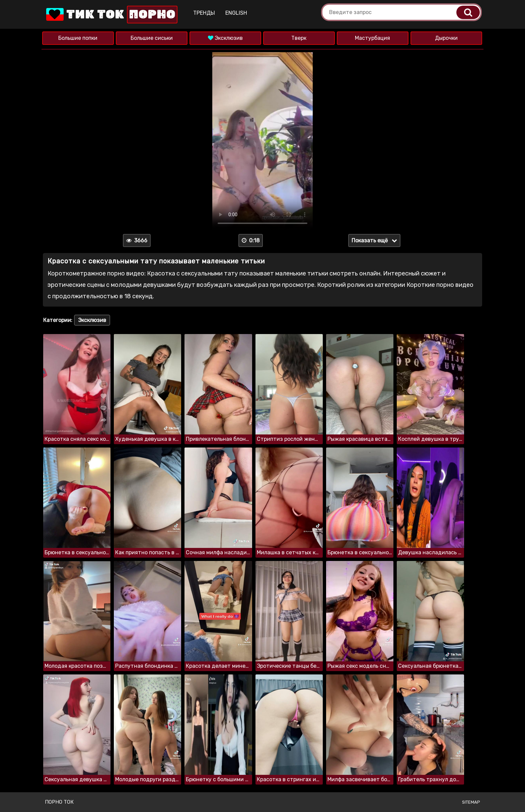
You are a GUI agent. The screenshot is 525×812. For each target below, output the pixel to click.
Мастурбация (372, 38)
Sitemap (471, 802)
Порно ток (59, 802)
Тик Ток (111, 15)
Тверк (299, 38)
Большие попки (78, 38)
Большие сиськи (152, 38)
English (236, 13)
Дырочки (446, 38)
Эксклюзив (225, 38)
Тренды (204, 13)
